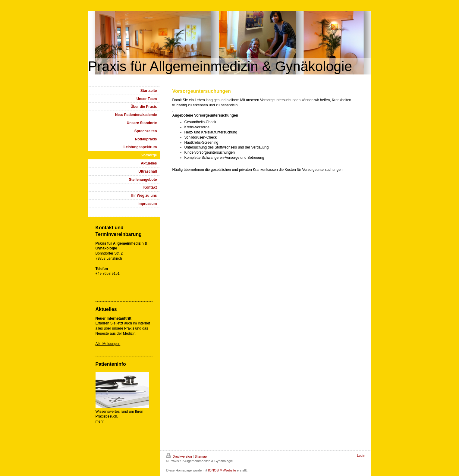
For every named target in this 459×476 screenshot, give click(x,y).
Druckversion (180, 456)
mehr (100, 421)
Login (361, 456)
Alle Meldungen (108, 344)
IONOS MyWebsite (222, 470)
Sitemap (201, 456)
